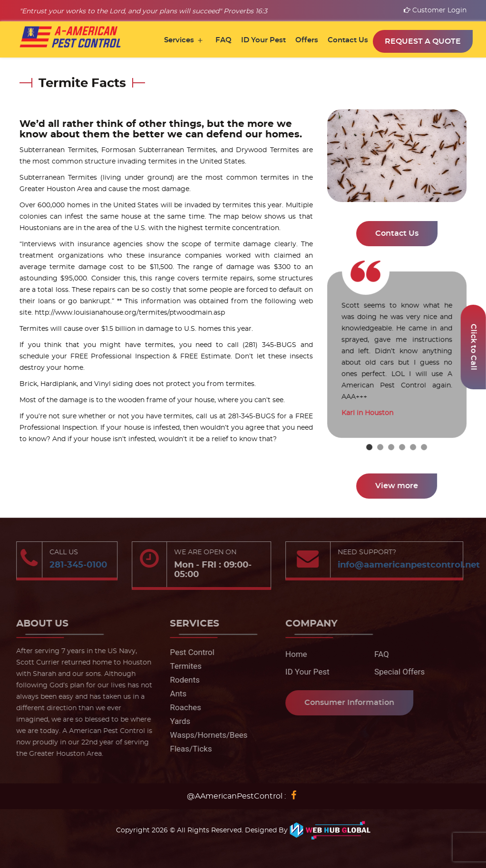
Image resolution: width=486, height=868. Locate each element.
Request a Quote (423, 41)
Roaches (182, 707)
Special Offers (396, 672)
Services (179, 40)
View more (397, 486)
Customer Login (435, 10)
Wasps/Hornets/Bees (205, 735)
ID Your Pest (263, 40)
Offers (307, 40)
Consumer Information (346, 703)
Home (293, 654)
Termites (182, 666)
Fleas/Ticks (187, 749)
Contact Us (348, 40)
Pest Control (189, 652)
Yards (177, 721)
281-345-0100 (75, 565)
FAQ (224, 40)
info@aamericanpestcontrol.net (405, 565)
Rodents (181, 680)
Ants (175, 694)
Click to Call (474, 347)
